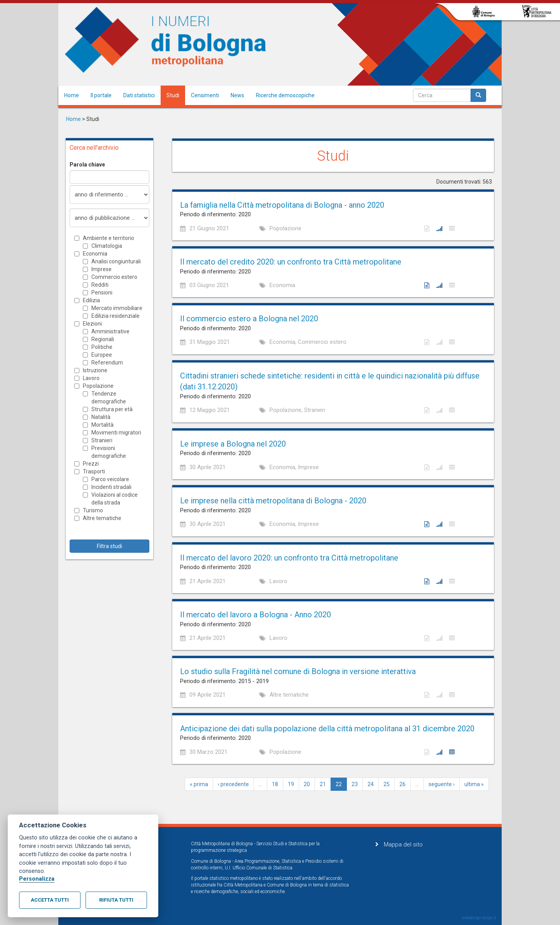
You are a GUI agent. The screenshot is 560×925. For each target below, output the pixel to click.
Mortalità (102, 425)
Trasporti (94, 471)
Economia (95, 254)
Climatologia (107, 246)
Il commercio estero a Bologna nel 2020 (249, 319)
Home (72, 95)
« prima (199, 784)
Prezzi (91, 464)
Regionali (103, 339)
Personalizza (37, 879)
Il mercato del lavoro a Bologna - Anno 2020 (255, 615)
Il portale (101, 95)
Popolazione (98, 386)
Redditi (100, 285)
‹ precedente (233, 784)
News (237, 95)
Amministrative (110, 331)
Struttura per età (112, 409)
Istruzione (95, 370)
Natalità (101, 417)
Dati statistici (139, 95)
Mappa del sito (403, 844)
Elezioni (92, 324)
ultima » (474, 784)
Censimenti (205, 95)
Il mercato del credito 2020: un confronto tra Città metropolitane (291, 262)
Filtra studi (109, 546)
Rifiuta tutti (116, 900)
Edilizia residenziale (115, 316)
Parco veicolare (110, 479)
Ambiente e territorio (108, 238)
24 (371, 784)
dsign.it (489, 918)
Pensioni (102, 293)
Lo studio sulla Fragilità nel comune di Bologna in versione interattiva (298, 671)
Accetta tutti (50, 900)
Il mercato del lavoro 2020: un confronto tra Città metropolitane (289, 558)
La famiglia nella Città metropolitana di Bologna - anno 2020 (282, 205)
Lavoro (91, 378)
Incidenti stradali (111, 487)
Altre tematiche (102, 518)
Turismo (93, 510)
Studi (173, 95)
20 (307, 784)
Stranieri (102, 440)
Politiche (102, 347)
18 (275, 784)
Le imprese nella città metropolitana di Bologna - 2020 (273, 501)
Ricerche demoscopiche (285, 95)
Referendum (107, 363)
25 (387, 784)
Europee (102, 355)
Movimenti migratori (116, 433)
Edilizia (91, 300)
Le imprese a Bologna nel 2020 (233, 444)
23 (355, 784)
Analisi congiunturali (116, 261)
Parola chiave (87, 165)
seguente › (442, 784)
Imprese (101, 269)
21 (323, 784)
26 (402, 784)
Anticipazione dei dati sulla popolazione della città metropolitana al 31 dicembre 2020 (327, 729)
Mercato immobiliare (117, 308)
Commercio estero (114, 277)
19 (291, 784)
